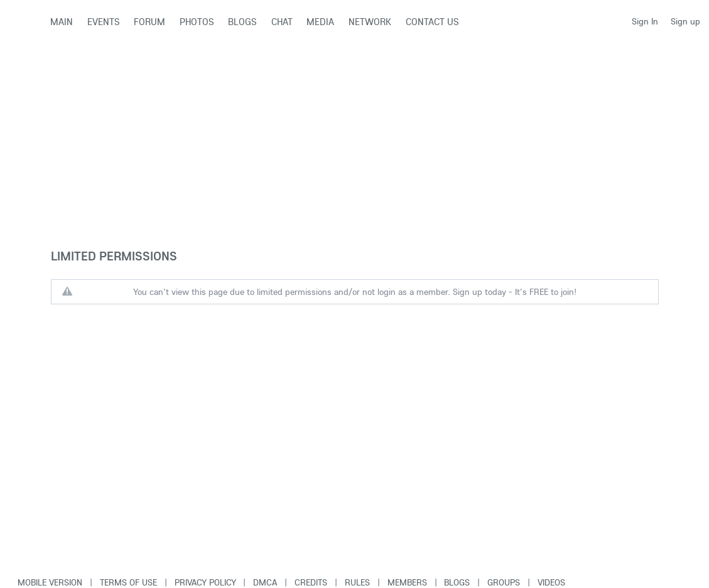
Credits (311, 582)
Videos (551, 582)
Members (407, 582)
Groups (504, 582)
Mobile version (50, 582)
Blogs (457, 582)
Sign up (685, 21)
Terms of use (128, 582)
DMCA (265, 582)
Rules (357, 582)
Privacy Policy (205, 582)
